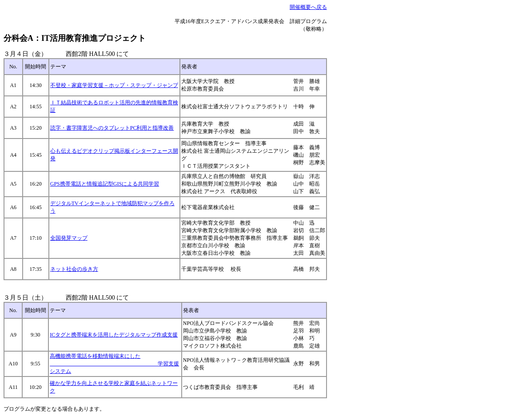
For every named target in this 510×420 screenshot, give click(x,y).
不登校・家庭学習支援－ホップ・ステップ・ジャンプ (114, 85)
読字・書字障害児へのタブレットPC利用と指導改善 (112, 128)
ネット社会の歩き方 (74, 269)
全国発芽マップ (69, 238)
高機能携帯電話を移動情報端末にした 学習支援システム (114, 364)
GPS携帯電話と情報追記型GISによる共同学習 (105, 184)
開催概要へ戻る (308, 7)
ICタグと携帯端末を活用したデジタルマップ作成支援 (114, 335)
